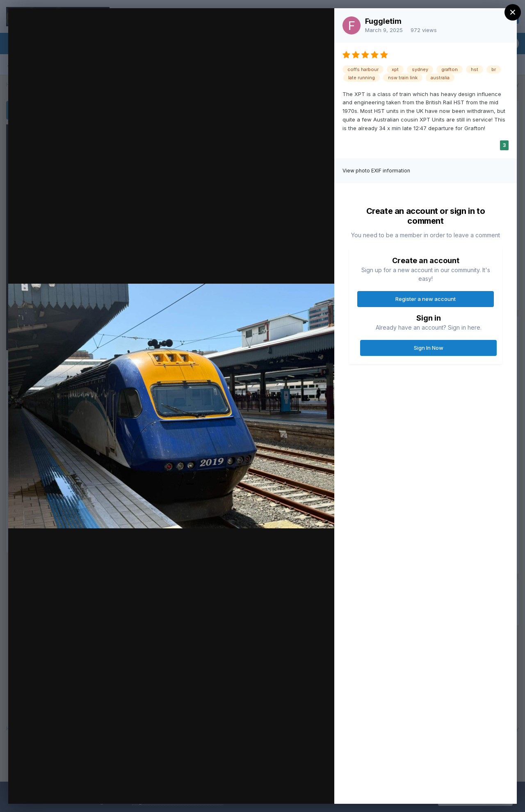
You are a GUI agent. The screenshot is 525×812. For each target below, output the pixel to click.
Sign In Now (429, 348)
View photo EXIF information (376, 171)
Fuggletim (383, 21)
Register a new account (426, 299)
